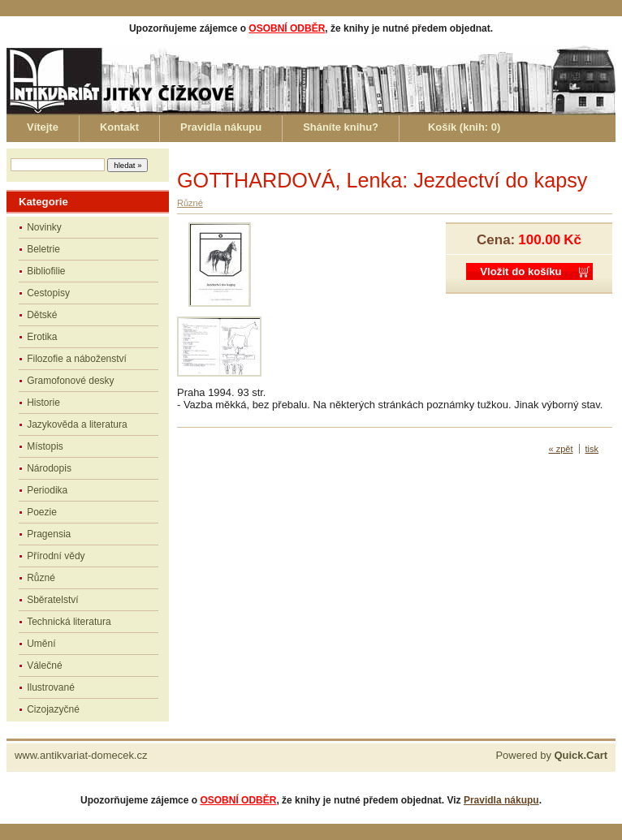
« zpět (561, 449)
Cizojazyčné (53, 709)
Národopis (49, 468)
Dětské (42, 315)
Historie (43, 403)
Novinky (44, 227)
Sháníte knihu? (341, 127)
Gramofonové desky (70, 381)
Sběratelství (52, 600)
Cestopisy (48, 293)
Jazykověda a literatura (77, 424)
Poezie (42, 512)
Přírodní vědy (56, 556)
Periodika (47, 490)
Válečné (44, 666)
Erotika (42, 337)
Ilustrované (51, 687)
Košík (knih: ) (464, 127)
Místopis (45, 446)
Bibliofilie (46, 271)
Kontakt (119, 127)
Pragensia (49, 534)
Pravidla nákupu (221, 127)
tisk (592, 449)
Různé (41, 578)
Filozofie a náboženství (77, 359)
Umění (41, 644)
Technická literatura (69, 622)
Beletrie (43, 249)
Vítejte (43, 127)
